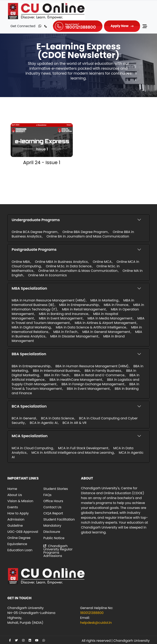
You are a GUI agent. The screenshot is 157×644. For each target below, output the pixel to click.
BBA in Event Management (88, 389)
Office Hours (53, 501)
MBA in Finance (116, 305)
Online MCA (102, 262)
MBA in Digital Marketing (31, 327)
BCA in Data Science (57, 418)
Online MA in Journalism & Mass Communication (78, 271)
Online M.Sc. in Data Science (69, 266)
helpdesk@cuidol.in (96, 623)
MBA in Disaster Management (74, 336)
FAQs (47, 495)
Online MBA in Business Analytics (61, 262)
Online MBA (21, 262)
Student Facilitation (59, 519)
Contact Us (52, 507)
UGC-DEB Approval (23, 532)
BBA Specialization (29, 354)
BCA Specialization (29, 406)
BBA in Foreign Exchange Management (93, 384)
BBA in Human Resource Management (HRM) (92, 366)
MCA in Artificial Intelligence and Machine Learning (73, 453)
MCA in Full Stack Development (83, 448)
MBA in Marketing (104, 300)
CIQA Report (53, 513)
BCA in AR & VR (75, 423)
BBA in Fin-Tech (57, 375)
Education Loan (20, 550)
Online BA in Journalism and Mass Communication (88, 236)
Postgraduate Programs (34, 249)
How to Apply (18, 513)
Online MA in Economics (47, 275)
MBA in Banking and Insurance (63, 314)
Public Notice (54, 538)
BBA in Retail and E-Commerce (99, 375)
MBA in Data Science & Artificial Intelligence (91, 327)
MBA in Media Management (110, 318)
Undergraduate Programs (36, 220)
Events (13, 507)
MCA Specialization (30, 436)
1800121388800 (92, 613)
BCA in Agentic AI (44, 423)
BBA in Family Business (103, 371)
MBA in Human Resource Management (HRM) (49, 300)
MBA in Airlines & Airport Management (106, 323)
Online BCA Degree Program (35, 232)
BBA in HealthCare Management (76, 380)
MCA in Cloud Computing (32, 448)
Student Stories (56, 489)
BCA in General (24, 418)
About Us (15, 495)
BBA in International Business (56, 371)
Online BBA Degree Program (85, 232)
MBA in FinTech (65, 332)
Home (12, 489)
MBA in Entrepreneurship (79, 305)
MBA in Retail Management (84, 309)
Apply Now (120, 26)
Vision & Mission (20, 501)
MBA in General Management (106, 332)
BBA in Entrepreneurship (31, 366)
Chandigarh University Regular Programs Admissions (58, 551)
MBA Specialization (29, 288)
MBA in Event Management (61, 318)
